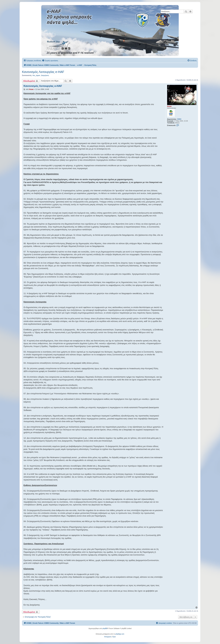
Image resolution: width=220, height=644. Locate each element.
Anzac (169, 106)
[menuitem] (50, 61)
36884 (179, 119)
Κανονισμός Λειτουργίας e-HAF (43, 72)
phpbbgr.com (120, 634)
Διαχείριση (45, 75)
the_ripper (36, 75)
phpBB (105, 628)
